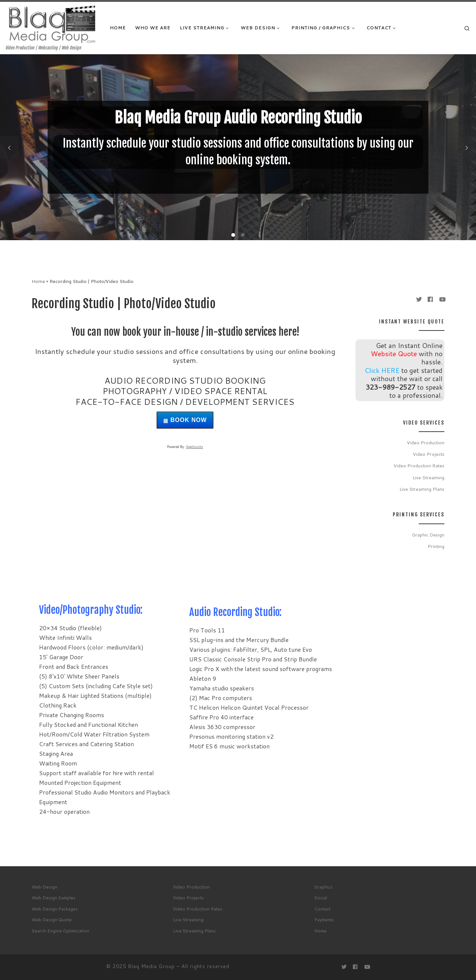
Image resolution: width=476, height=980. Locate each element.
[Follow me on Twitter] (419, 299)
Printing (436, 546)
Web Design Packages (55, 909)
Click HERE (382, 370)
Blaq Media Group (151, 966)
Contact (322, 909)
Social (321, 898)
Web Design (44, 887)
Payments (324, 920)
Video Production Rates (419, 465)
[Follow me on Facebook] (430, 299)
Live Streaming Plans (422, 489)
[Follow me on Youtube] (442, 299)
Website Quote (394, 354)
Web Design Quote (52, 920)
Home (38, 281)
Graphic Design (428, 535)
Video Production (426, 442)
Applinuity (194, 447)
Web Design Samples (54, 898)
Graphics (323, 887)
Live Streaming (428, 477)
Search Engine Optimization (60, 931)
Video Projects (429, 454)
